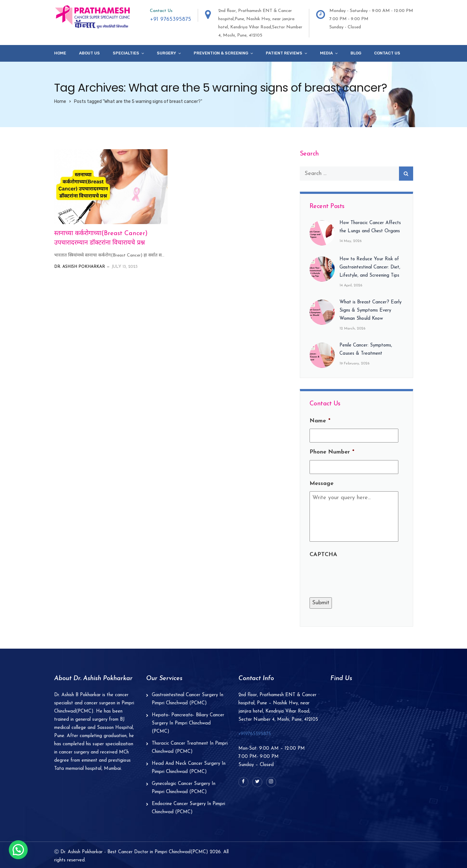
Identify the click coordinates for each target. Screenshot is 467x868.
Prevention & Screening (221, 53)
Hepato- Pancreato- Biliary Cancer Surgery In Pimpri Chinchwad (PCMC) (188, 723)
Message (322, 484)
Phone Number (332, 452)
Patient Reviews (284, 53)
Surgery (166, 53)
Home (60, 53)
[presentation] (357, 575)
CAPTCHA (323, 555)
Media (326, 53)
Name (320, 421)
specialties (126, 53)
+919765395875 (255, 734)
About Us (89, 53)
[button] (18, 850)
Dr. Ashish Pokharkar (80, 267)
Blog (356, 53)
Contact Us (387, 53)
